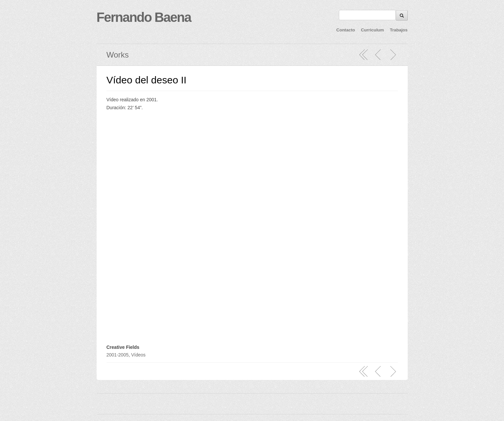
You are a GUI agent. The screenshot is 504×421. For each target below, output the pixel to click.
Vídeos (138, 355)
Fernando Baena (144, 17)
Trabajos (399, 30)
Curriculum (372, 30)
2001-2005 (118, 355)
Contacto (345, 30)
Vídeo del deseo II (147, 80)
